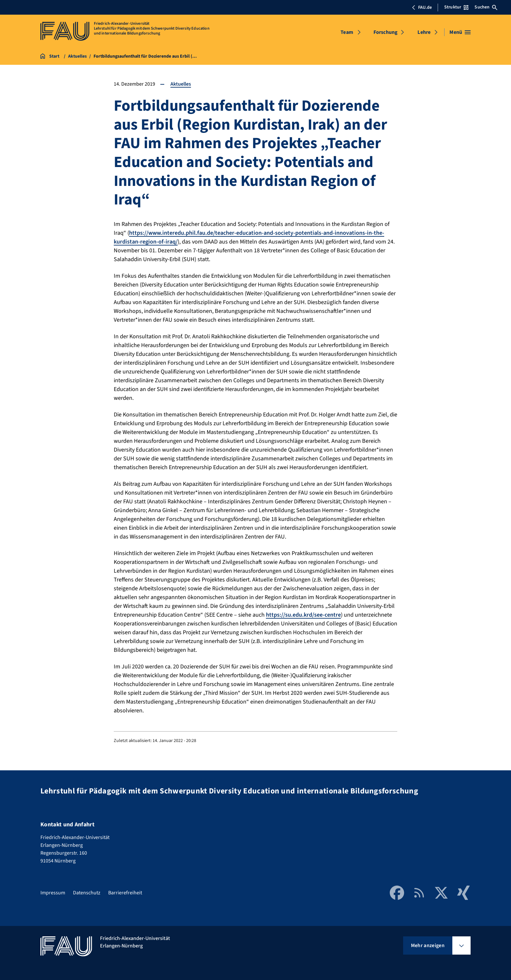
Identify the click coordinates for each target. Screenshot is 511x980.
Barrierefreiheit (125, 893)
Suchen (486, 7)
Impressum (53, 893)
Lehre (424, 32)
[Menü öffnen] (460, 32)
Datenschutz (87, 893)
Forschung (386, 32)
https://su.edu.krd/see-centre (303, 615)
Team (347, 32)
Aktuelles (181, 84)
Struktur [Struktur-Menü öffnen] (456, 7)
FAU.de (422, 7)
